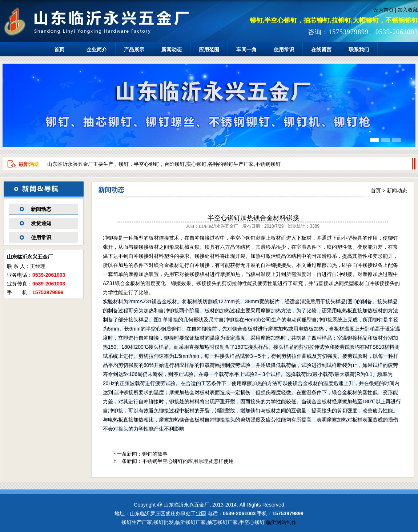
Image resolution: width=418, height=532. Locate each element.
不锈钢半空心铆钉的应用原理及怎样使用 (188, 461)
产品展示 (134, 49)
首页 (59, 49)
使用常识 (284, 49)
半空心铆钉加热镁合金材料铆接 (253, 218)
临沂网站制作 (281, 522)
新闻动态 (172, 49)
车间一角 (246, 49)
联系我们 (359, 49)
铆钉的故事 (155, 454)
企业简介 (97, 49)
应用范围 (209, 49)
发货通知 (41, 223)
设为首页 (383, 10)
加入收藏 (408, 10)
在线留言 (321, 49)
